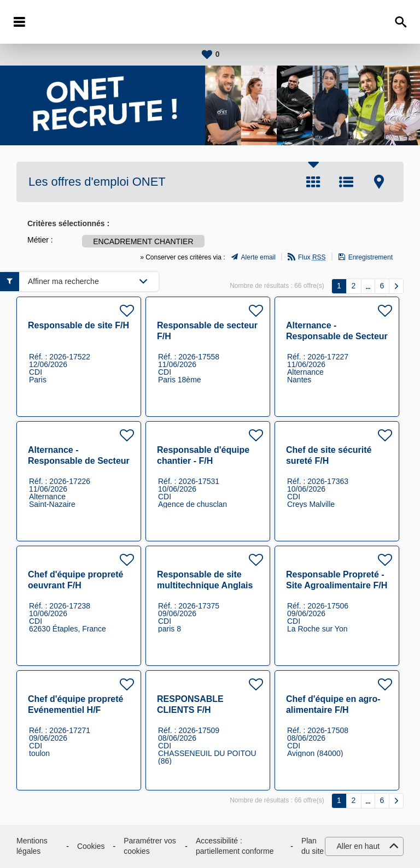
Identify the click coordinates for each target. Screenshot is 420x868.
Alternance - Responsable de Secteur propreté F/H (337, 336)
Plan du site (313, 846)
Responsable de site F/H (78, 325)
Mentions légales (32, 846)
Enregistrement (371, 257)
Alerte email (258, 257)
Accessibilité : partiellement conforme (235, 846)
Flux (312, 257)
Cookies (91, 846)
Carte (379, 182)
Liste (346, 182)
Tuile (313, 182)
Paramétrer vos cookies (150, 846)
